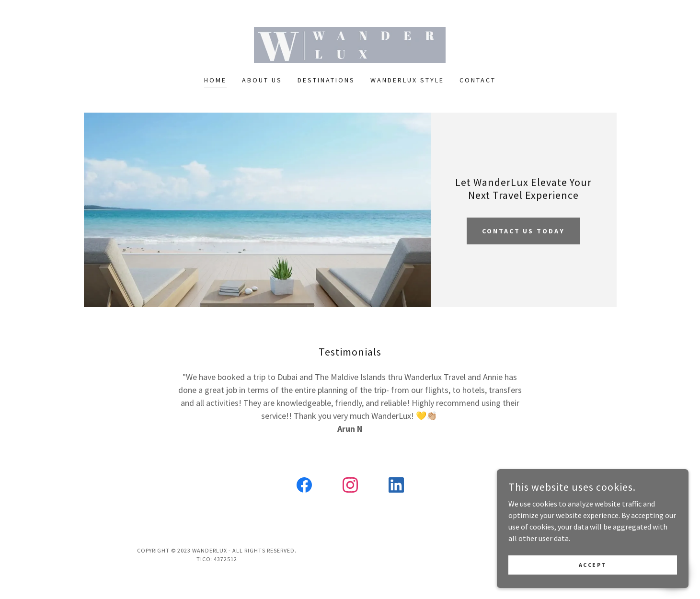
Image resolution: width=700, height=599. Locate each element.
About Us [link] (262, 80)
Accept (593, 565)
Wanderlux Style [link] (407, 80)
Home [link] (215, 80)
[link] (350, 44)
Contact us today (524, 231)
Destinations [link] (326, 80)
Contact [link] (478, 80)
